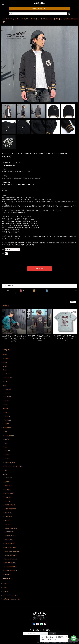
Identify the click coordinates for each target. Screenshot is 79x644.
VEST (6, 404)
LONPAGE (8, 574)
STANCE (7, 524)
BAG (6, 447)
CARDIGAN (8, 377)
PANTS (7, 412)
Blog (5, 587)
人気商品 (6, 358)
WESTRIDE (8, 478)
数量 (3, 254)
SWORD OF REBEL (11, 566)
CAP (6, 443)
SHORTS (7, 416)
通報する (73, 302)
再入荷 (5, 362)
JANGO (7, 520)
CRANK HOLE (9, 539)
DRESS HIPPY (9, 493)
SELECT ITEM (9, 532)
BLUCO (7, 481)
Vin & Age (8, 497)
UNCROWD (8, 485)
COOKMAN (8, 516)
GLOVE (7, 439)
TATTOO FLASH (10, 462)
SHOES (7, 458)
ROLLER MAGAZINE (11, 555)
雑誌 (6, 470)
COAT (6, 381)
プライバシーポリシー (11, 595)
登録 (53, 633)
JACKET (7, 373)
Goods (5, 431)
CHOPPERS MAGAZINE (12, 551)
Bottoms (6, 408)
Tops (5, 385)
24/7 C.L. (7, 501)
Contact (6, 591)
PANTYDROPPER (10, 508)
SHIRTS (7, 393)
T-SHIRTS (8, 389)
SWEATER (8, 397)
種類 (3, 250)
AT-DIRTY (8, 489)
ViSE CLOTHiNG (10, 505)
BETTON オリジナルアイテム (14, 466)
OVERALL (8, 420)
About (5, 583)
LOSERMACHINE (10, 536)
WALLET (7, 451)
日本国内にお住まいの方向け (40, 276)
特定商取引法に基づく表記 (12, 599)
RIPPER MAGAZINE (11, 570)
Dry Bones (8, 512)
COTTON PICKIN (10, 562)
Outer (5, 370)
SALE (5, 366)
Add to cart (40, 268)
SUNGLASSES (9, 435)
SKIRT (7, 424)
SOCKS (7, 454)
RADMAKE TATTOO (11, 559)
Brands (5, 474)
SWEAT (7, 400)
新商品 (5, 354)
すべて (9, 290)
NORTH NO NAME (10, 547)
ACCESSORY (7, 428)
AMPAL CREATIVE (11, 528)
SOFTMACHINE (10, 543)
